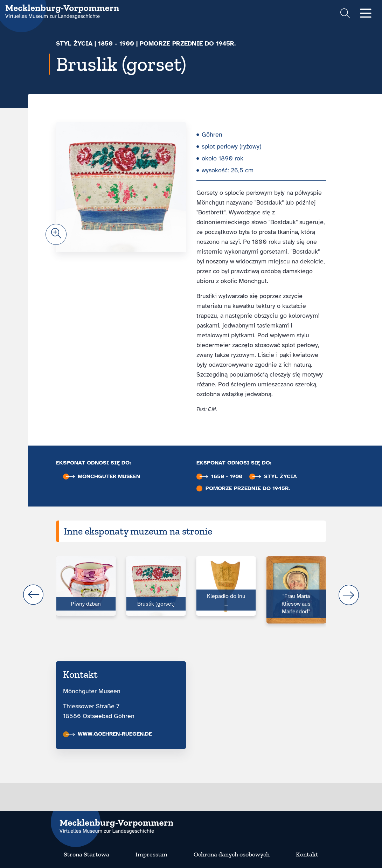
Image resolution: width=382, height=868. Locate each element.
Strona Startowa (86, 854)
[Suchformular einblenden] (345, 14)
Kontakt (307, 854)
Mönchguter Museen (103, 477)
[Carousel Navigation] (191, 595)
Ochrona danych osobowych (232, 854)
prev (33, 595)
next (349, 595)
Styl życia (74, 43)
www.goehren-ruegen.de (109, 734)
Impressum (151, 854)
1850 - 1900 (116, 43)
